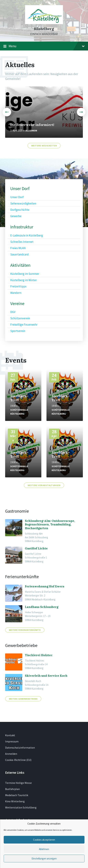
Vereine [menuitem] (17, 304)
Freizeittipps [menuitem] (18, 286)
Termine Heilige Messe (18, 783)
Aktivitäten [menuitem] (20, 265)
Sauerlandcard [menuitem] (19, 254)
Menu (44, 46)
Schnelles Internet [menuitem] (22, 242)
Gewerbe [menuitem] (16, 216)
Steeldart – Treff (19, 398)
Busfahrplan (12, 789)
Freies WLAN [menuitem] (18, 248)
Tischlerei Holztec (39, 655)
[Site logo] (44, 23)
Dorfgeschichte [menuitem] (20, 210)
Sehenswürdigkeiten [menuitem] (23, 203)
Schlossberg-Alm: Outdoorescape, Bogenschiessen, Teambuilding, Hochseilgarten (50, 525)
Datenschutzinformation (20, 748)
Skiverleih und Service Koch (46, 676)
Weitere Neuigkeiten (44, 146)
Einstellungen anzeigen (44, 859)
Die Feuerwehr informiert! (32, 125)
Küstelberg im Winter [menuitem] (24, 280)
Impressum (12, 741)
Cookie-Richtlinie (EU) (18, 760)
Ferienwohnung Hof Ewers (45, 586)
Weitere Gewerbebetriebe (23, 699)
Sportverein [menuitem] (18, 331)
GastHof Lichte (36, 548)
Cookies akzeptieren (44, 840)
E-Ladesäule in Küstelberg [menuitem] (27, 235)
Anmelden (11, 754)
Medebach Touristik (17, 795)
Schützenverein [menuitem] (20, 318)
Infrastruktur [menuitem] (22, 227)
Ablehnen (44, 849)
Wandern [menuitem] (16, 293)
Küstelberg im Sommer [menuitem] (25, 274)
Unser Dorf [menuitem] (20, 189)
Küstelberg (44, 29)
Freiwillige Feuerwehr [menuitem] (24, 325)
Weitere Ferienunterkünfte (25, 630)
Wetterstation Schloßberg (21, 807)
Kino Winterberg (15, 801)
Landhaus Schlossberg (42, 607)
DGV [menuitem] (13, 312)
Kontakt (10, 735)
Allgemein (31, 131)
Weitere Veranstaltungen (44, 485)
